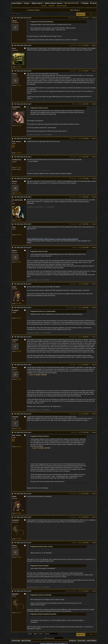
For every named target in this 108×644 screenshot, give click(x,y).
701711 (94, 337)
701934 (94, 494)
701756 (94, 365)
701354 (94, 157)
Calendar (52, 6)
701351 (94, 139)
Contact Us (73, 640)
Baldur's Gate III (37, 3)
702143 (94, 591)
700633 (94, 45)
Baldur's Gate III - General (53, 3)
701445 (94, 224)
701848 (94, 432)
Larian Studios (17, 3)
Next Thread (75, 10)
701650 (94, 308)
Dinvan (74, 432)
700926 (94, 104)
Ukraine (19, 169)
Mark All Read (26, 640)
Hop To (30, 634)
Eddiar (74, 543)
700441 (94, 18)
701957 (94, 517)
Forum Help (81, 640)
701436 (94, 197)
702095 (94, 543)
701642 (94, 284)
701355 (94, 179)
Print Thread (15, 14)
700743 (94, 71)
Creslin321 (73, 45)
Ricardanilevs (72, 18)
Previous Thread (33, 10)
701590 (94, 248)
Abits (75, 248)
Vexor (74, 104)
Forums (27, 3)
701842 (94, 414)
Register (85, 3)
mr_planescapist (72, 308)
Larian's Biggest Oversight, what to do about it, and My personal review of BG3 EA (53, 239)
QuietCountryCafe (71, 591)
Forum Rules (16, 640)
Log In (93, 3)
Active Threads (62, 6)
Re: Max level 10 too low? (23, 18)
